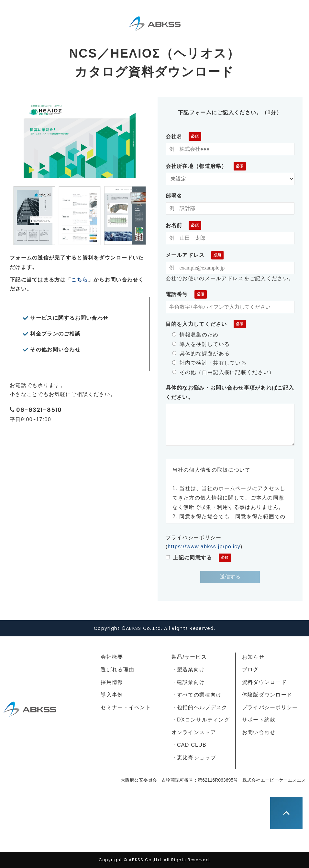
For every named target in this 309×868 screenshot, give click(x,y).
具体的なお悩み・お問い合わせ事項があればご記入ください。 (230, 392)
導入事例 (112, 695)
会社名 (174, 136)
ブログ (250, 670)
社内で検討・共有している (209, 363)
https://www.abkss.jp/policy (204, 547)
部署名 (174, 196)
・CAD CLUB (189, 745)
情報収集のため (195, 335)
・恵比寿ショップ (194, 758)
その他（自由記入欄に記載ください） (223, 372)
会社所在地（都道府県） (196, 166)
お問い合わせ (259, 732)
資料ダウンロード (264, 682)
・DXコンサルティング (201, 720)
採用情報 (112, 682)
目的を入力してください (196, 324)
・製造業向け (188, 670)
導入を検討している (201, 344)
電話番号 (177, 294)
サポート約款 (259, 720)
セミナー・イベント (126, 707)
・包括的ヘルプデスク (199, 707)
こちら (80, 280)
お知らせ (253, 657)
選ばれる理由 (117, 670)
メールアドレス (185, 255)
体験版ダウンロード (267, 695)
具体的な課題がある (201, 353)
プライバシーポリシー (270, 707)
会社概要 (112, 657)
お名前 (174, 225)
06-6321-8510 (39, 410)
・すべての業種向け (197, 695)
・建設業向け (188, 682)
